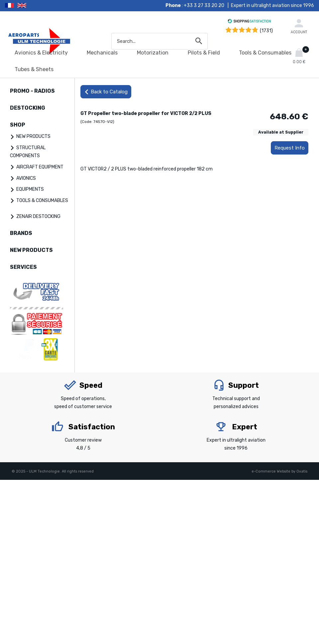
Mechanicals (102, 53)
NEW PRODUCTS (33, 136)
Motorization (153, 53)
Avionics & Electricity (41, 53)
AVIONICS (26, 178)
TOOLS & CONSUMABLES (42, 201)
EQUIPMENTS (30, 189)
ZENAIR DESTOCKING (38, 216)
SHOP (18, 125)
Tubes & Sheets (34, 69)
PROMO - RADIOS (32, 91)
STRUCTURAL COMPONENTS (28, 152)
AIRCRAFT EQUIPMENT (40, 167)
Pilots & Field (204, 53)
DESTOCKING (28, 108)
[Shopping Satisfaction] (249, 22)
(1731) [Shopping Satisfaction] (266, 31)
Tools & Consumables (265, 53)
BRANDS (21, 233)
